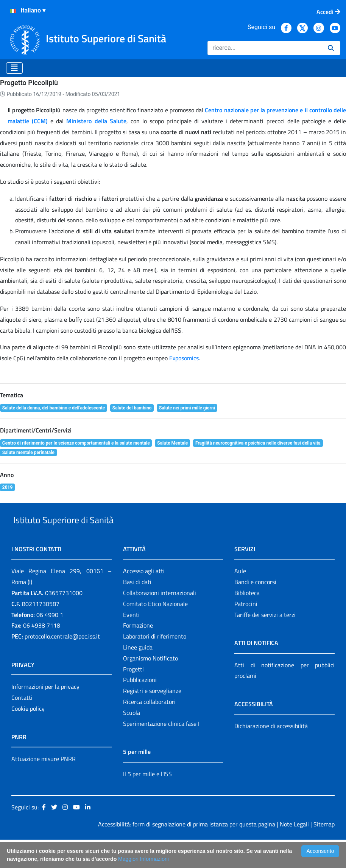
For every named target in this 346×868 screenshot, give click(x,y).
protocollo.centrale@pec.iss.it (62, 665)
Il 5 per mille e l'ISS (147, 802)
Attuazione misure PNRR (44, 787)
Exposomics (184, 369)
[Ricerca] (265, 48)
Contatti (22, 726)
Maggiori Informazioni (143, 859)
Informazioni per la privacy (45, 715)
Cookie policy (28, 737)
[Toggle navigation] (14, 68)
